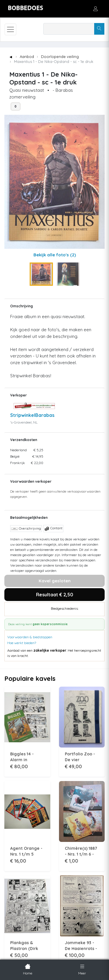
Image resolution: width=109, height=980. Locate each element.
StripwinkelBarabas (32, 415)
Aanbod (27, 57)
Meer (82, 969)
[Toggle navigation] (10, 29)
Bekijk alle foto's (55, 255)
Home (28, 969)
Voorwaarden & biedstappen (30, 637)
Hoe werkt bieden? (22, 643)
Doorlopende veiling (60, 57)
